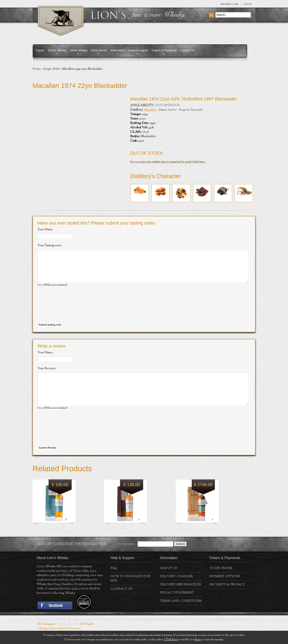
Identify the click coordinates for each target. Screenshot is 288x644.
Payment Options (225, 590)
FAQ (114, 582)
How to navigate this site (130, 592)
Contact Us (187, 50)
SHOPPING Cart (230, 4)
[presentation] (71, 311)
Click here (171, 640)
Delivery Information (180, 598)
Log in (248, 4)
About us (168, 582)
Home (40, 50)
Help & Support (138, 50)
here (198, 640)
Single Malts (52, 69)
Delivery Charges (176, 590)
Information (118, 50)
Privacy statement (177, 606)
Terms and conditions (181, 614)
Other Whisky (79, 50)
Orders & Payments (164, 50)
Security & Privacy (227, 598)
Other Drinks (99, 50)
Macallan (150, 110)
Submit (180, 557)
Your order (221, 582)
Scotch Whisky (57, 50)
